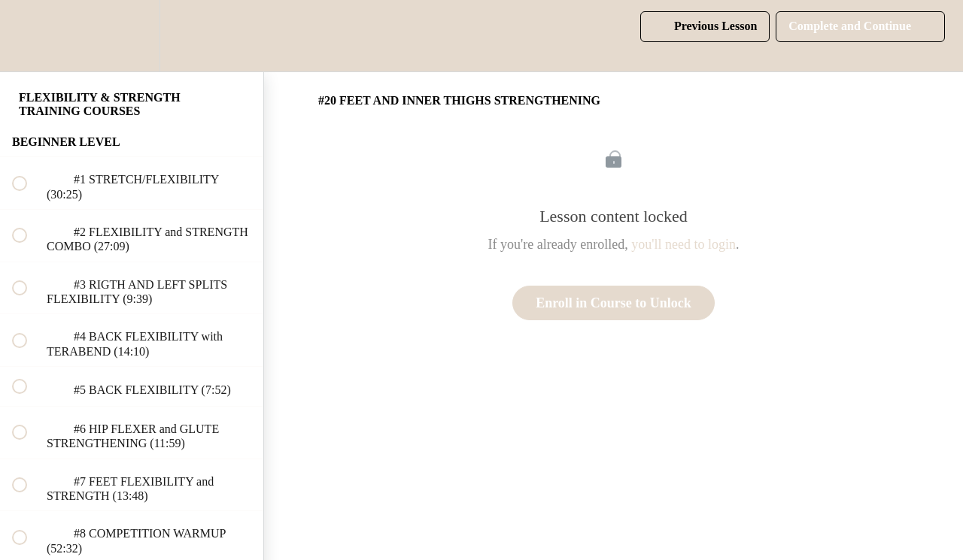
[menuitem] (132, 36)
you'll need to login (684, 244)
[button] (28, 36)
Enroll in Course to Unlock (614, 303)
